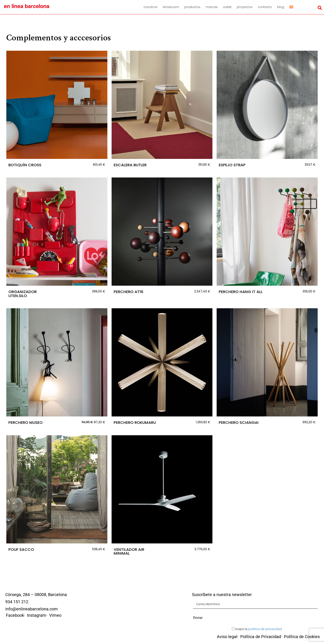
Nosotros (151, 7)
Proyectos (245, 7)
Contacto (265, 7)
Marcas (212, 7)
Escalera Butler (130, 165)
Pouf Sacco (21, 549)
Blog (281, 7)
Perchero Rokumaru (135, 422)
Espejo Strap (232, 165)
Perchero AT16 (128, 292)
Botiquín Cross (25, 165)
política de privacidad (265, 629)
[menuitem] (293, 7)
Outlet (227, 7)
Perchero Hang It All (241, 292)
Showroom (171, 7)
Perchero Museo (26, 422)
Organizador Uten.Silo (23, 294)
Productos (192, 7)
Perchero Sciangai (239, 422)
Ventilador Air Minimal (129, 551)
